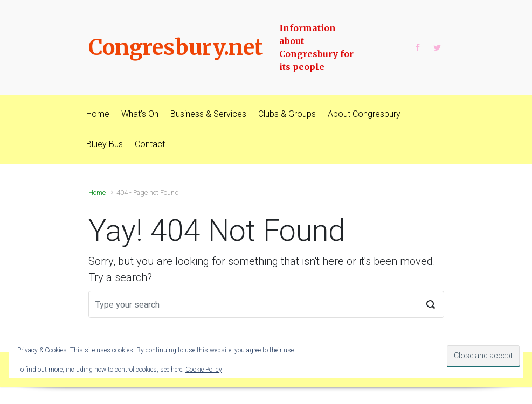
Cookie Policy (204, 370)
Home (97, 193)
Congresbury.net (176, 47)
